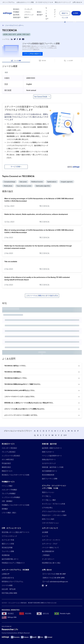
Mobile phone (8, 186)
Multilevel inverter (37, 182)
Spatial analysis (52, 182)
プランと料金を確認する (32, 54)
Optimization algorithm (43, 186)
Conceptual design (10, 182)
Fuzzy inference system (24, 186)
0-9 (65, 435)
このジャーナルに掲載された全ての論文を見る (42, 296)
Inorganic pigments (67, 182)
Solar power (23, 182)
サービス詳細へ (16, 167)
